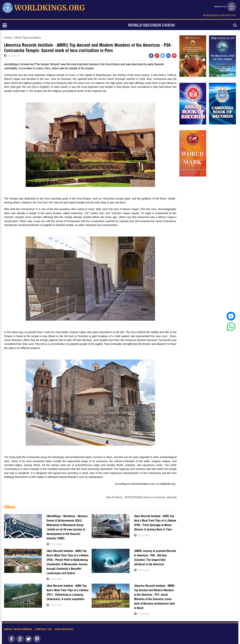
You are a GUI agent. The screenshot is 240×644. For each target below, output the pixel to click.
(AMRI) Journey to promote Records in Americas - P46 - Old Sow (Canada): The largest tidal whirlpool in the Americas (155, 558)
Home (8, 37)
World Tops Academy (28, 37)
